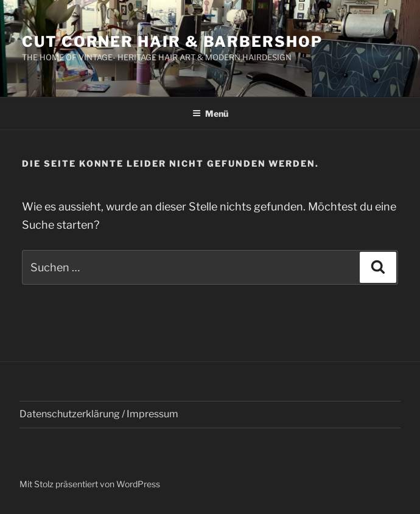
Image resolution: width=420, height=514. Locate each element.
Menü (210, 113)
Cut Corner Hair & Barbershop (172, 42)
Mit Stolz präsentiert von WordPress (90, 484)
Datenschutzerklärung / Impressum (99, 414)
